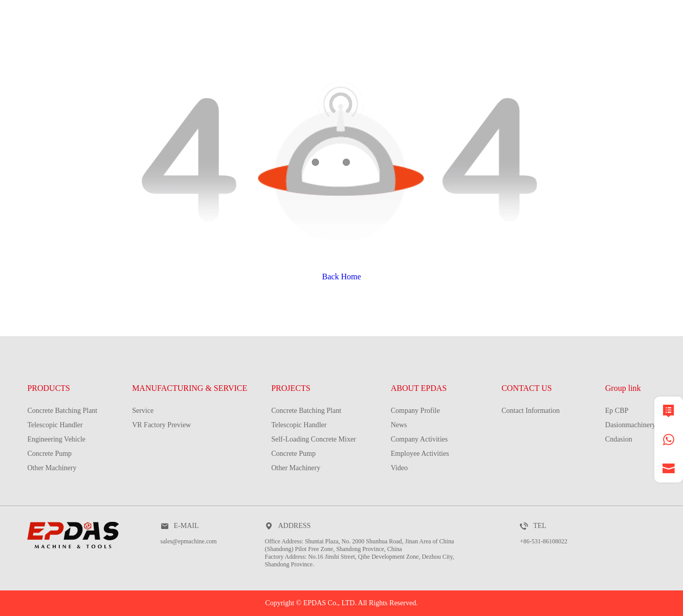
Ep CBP (617, 411)
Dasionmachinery (631, 425)
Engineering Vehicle (56, 439)
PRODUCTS (185, 54)
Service (143, 411)
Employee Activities (420, 454)
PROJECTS (437, 54)
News (399, 425)
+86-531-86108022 (544, 541)
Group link (623, 388)
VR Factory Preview (161, 425)
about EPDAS (529, 54)
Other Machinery (52, 468)
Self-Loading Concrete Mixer (314, 439)
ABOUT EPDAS (419, 388)
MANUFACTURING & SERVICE (312, 54)
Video (399, 468)
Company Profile (415, 411)
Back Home (342, 277)
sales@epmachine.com (189, 541)
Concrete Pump (49, 454)
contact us (627, 54)
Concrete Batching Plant (62, 411)
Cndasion (619, 439)
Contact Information (531, 411)
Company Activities (420, 439)
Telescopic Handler (55, 425)
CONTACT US (526, 388)
